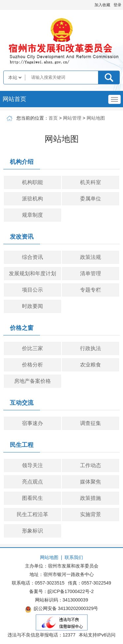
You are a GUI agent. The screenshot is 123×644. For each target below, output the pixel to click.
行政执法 (91, 348)
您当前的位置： (32, 118)
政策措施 (91, 498)
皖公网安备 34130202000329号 (62, 609)
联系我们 (74, 557)
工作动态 (91, 465)
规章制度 (32, 215)
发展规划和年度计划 (32, 273)
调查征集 (91, 423)
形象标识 (32, 531)
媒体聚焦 (91, 482)
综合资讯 (32, 257)
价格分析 (32, 365)
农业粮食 (91, 365)
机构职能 (32, 182)
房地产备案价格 (32, 381)
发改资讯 (22, 237)
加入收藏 (102, 5)
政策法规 (91, 257)
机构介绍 (22, 162)
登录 (117, 5)
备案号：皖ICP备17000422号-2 (61, 591)
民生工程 (22, 445)
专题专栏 (91, 290)
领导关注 (32, 465)
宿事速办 (32, 423)
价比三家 (32, 348)
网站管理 (72, 118)
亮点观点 (32, 482)
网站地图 (96, 118)
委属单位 (91, 199)
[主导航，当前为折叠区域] (114, 99)
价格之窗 (22, 328)
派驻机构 (32, 199)
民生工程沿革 (32, 514)
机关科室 (91, 182)
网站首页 (14, 99)
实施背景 (91, 514)
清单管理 (91, 273)
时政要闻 (32, 306)
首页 (53, 118)
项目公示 (32, 290)
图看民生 (32, 498)
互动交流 (22, 403)
